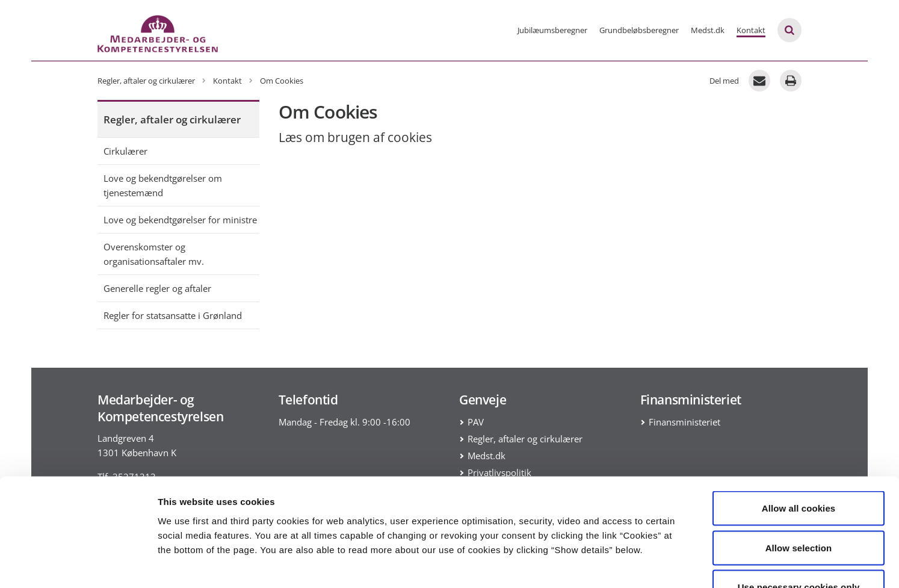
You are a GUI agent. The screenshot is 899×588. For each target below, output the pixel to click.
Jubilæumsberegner (552, 30)
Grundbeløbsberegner (639, 30)
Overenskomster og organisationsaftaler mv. (154, 254)
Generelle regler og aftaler (157, 288)
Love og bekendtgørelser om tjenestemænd (163, 185)
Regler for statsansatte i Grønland (173, 315)
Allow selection (799, 470)
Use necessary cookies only (799, 509)
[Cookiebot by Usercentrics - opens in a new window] (78, 565)
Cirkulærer (125, 151)
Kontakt (751, 30)
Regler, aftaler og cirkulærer (172, 119)
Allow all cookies (799, 430)
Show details (632, 564)
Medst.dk (708, 30)
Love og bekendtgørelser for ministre (180, 220)
